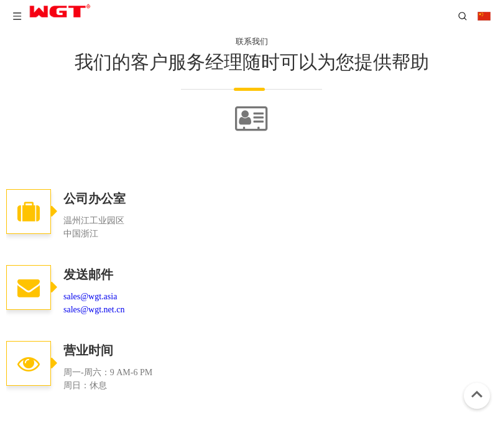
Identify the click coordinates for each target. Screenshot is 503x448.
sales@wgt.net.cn (94, 310)
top (477, 394)
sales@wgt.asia (90, 296)
